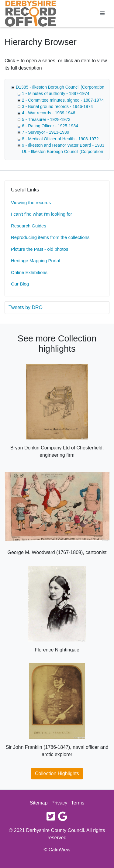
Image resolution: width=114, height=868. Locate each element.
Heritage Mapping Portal (36, 261)
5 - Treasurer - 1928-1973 (46, 119)
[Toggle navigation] (102, 14)
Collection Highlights (57, 773)
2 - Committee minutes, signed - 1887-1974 (63, 100)
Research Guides (29, 226)
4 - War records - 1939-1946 (48, 113)
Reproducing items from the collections (50, 237)
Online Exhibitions (29, 272)
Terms (78, 803)
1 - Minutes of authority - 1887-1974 (56, 93)
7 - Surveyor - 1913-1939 (46, 132)
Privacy (59, 803)
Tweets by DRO (26, 307)
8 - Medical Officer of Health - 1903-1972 (60, 139)
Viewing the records (31, 202)
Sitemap (39, 803)
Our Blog (20, 284)
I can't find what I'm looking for (41, 214)
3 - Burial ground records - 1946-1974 (57, 106)
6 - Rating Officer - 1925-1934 (50, 126)
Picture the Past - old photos (40, 249)
